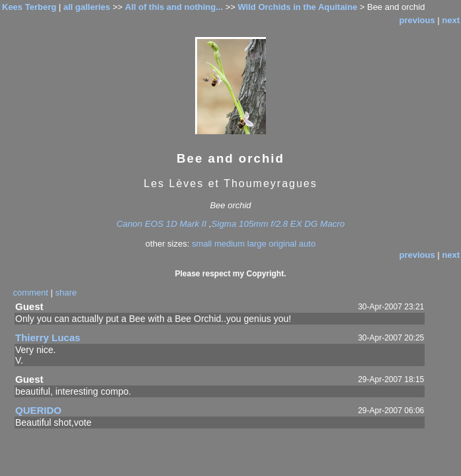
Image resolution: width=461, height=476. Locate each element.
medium (230, 244)
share (66, 293)
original (282, 244)
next (451, 20)
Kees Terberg (29, 7)
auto (307, 244)
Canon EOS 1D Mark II (161, 224)
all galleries (87, 7)
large (257, 244)
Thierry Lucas (48, 337)
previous (417, 20)
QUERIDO (38, 410)
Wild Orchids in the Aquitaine (297, 7)
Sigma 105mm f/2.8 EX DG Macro (278, 224)
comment (30, 293)
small (202, 244)
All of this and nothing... (174, 7)
